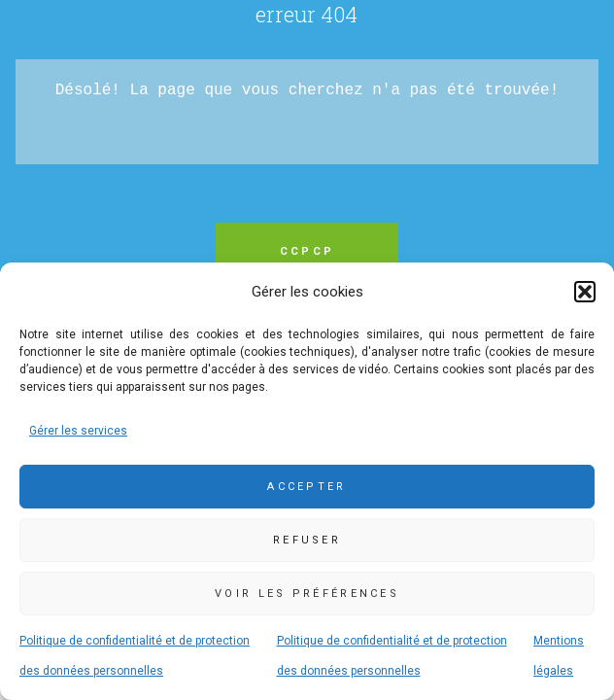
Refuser (307, 540)
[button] (585, 292)
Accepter (307, 487)
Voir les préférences (307, 594)
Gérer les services (78, 431)
